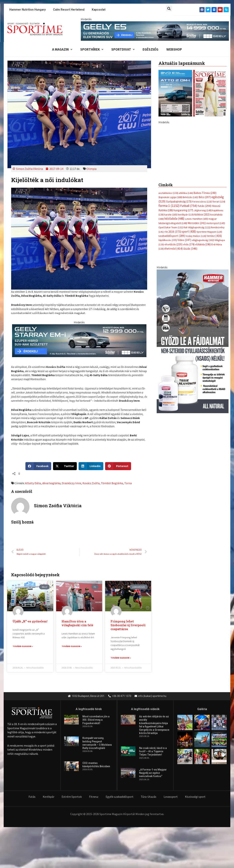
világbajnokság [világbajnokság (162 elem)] (203, 240)
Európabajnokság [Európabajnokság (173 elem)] (179, 201)
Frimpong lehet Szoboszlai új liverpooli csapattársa (128, 625)
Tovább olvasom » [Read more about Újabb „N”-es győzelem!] (23, 646)
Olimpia (91, 169)
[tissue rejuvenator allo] (193, 341)
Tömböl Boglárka (112, 483)
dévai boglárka (51, 483)
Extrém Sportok (72, 797)
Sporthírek (92, 49)
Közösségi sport (195, 797)
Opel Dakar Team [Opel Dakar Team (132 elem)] (171, 227)
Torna (128, 483)
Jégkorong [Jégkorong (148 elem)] (203, 210)
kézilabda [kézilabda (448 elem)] (174, 219)
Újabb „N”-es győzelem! (30, 621)
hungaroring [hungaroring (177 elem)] (183, 210)
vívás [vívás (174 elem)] (189, 244)
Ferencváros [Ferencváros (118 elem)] (202, 202)
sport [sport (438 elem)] (189, 232)
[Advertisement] (193, 150)
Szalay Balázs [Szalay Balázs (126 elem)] (196, 236)
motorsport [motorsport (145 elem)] (216, 223)
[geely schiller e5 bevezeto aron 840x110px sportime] (155, 31)
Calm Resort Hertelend (69, 10)
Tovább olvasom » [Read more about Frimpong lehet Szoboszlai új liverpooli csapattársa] (121, 658)
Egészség (150, 49)
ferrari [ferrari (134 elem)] (219, 202)
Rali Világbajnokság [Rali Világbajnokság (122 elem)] (197, 227)
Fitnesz (94, 797)
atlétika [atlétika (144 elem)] (186, 193)
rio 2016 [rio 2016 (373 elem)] (173, 232)
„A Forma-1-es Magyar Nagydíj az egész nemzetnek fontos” (153, 773)
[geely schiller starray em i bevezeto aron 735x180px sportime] (79, 340)
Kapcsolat (99, 10)
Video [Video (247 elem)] (184, 240)
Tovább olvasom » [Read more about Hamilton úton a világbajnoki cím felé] (72, 646)
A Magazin (62, 49)
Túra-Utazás (149, 797)
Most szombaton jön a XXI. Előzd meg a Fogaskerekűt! (96, 720)
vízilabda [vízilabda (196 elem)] (203, 244)
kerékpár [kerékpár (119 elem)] (186, 215)
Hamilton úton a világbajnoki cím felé (77, 623)
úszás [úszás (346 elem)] (190, 248)
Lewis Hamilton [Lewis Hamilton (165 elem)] (197, 219)
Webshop (174, 49)
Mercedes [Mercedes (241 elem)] (197, 223)
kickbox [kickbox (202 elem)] (202, 214)
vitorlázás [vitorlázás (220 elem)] (173, 244)
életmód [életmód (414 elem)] (174, 249)
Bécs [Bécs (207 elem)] (205, 197)
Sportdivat (123, 49)
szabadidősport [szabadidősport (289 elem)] (172, 236)
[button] (169, 8)
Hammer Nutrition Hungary (28, 10)
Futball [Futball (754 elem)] (189, 206)
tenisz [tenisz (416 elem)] (214, 236)
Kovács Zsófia (91, 483)
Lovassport (171, 797)
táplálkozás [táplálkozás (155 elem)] (168, 240)
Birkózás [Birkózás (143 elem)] (190, 197)
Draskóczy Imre (71, 483)
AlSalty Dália (33, 483)
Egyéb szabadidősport (120, 797)
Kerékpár (49, 797)
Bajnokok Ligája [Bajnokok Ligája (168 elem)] (170, 197)
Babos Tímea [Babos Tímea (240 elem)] (205, 193)
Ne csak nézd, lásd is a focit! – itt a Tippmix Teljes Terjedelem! (153, 752)
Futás (32, 797)
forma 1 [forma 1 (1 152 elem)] (169, 206)
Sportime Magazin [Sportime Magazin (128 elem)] (209, 232)
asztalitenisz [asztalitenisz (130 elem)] (168, 193)
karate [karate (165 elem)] (171, 215)
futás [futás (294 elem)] (204, 206)
